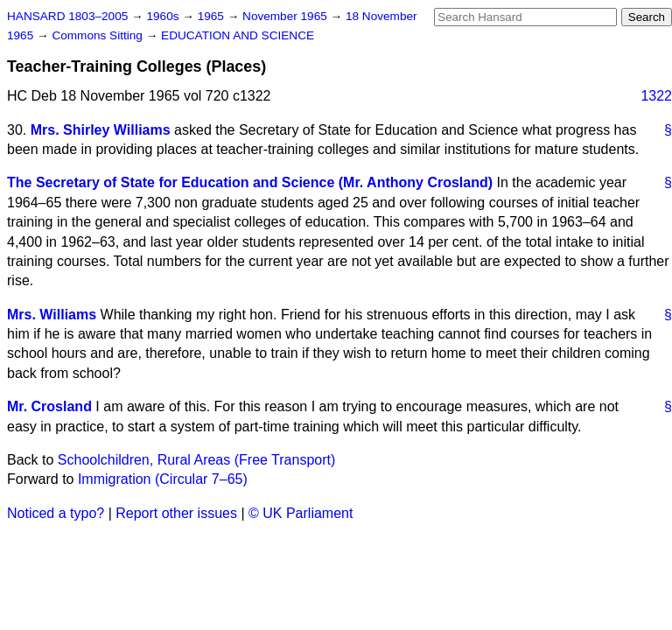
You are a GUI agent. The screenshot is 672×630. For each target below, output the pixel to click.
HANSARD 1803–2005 (67, 16)
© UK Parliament (301, 513)
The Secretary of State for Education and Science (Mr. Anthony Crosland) (250, 182)
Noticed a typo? (56, 513)
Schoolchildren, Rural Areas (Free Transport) (196, 460)
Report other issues (176, 513)
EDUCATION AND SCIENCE (238, 35)
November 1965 (287, 16)
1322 (656, 96)
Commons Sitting (98, 35)
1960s (164, 16)
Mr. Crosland (49, 406)
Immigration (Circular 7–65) (163, 479)
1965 (213, 16)
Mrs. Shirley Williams (101, 130)
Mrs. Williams (52, 315)
